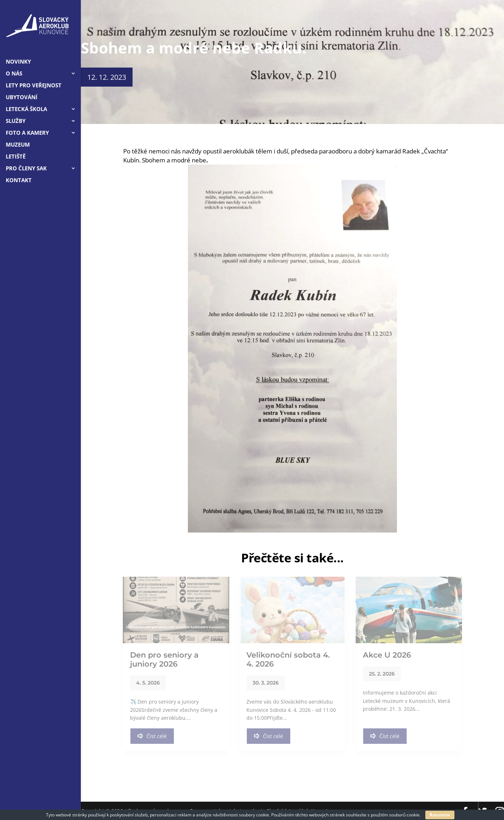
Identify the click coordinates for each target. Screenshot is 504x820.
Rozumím (440, 815)
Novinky (18, 62)
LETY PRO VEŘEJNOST (34, 86)
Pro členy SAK (26, 169)
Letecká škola (26, 109)
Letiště (16, 157)
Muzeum (18, 145)
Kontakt (19, 181)
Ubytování (22, 98)
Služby (16, 121)
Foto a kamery (27, 133)
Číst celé (152, 736)
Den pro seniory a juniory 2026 (164, 659)
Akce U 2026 (387, 655)
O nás (14, 74)
